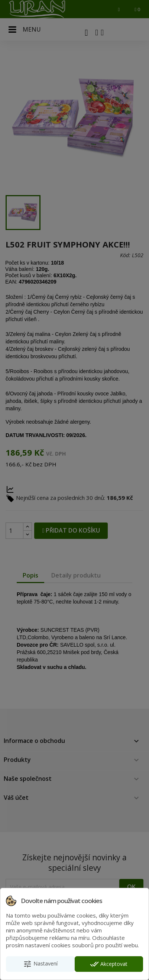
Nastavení (40, 964)
